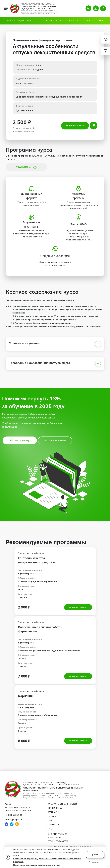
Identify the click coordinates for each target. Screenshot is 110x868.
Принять (95, 855)
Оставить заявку (75, 125)
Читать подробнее (55, 440)
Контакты (53, 825)
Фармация (25, 697)
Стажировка (55, 808)
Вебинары (53, 812)
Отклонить (95, 862)
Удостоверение (24, 83)
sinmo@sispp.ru (13, 819)
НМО (50, 829)
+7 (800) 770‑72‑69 (13, 815)
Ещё (101, 21)
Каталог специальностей (20, 21)
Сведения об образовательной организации (66, 21)
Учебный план (26, 167)
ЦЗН (50, 820)
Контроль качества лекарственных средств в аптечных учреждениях (37, 562)
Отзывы (52, 816)
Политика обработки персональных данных (37, 865)
